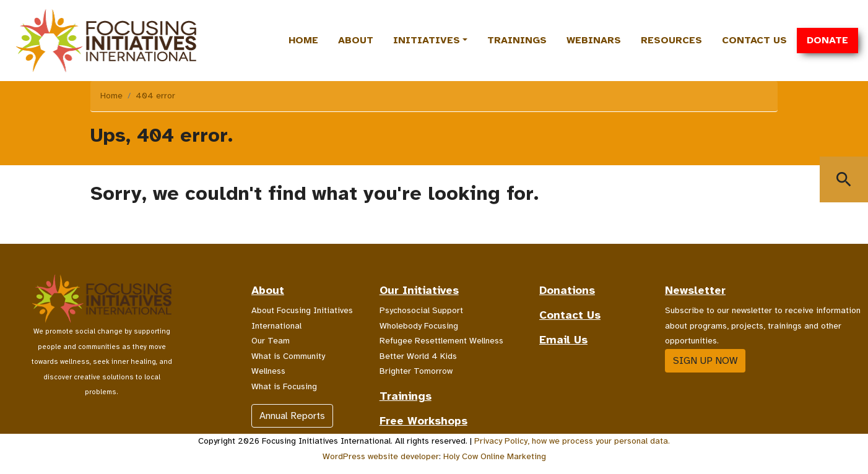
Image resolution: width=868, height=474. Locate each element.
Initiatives (427, 40)
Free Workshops (423, 421)
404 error (155, 96)
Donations (567, 290)
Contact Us (754, 40)
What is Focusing (284, 386)
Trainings (517, 40)
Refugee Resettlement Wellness (441, 341)
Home (303, 40)
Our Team (271, 341)
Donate (827, 40)
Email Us (563, 340)
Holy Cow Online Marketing (495, 456)
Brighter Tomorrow (416, 371)
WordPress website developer (381, 456)
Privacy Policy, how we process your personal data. (572, 441)
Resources (671, 40)
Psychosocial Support (421, 310)
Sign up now (705, 361)
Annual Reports (292, 416)
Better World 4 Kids (418, 356)
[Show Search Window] (844, 179)
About (356, 40)
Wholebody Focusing (419, 326)
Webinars (594, 40)
